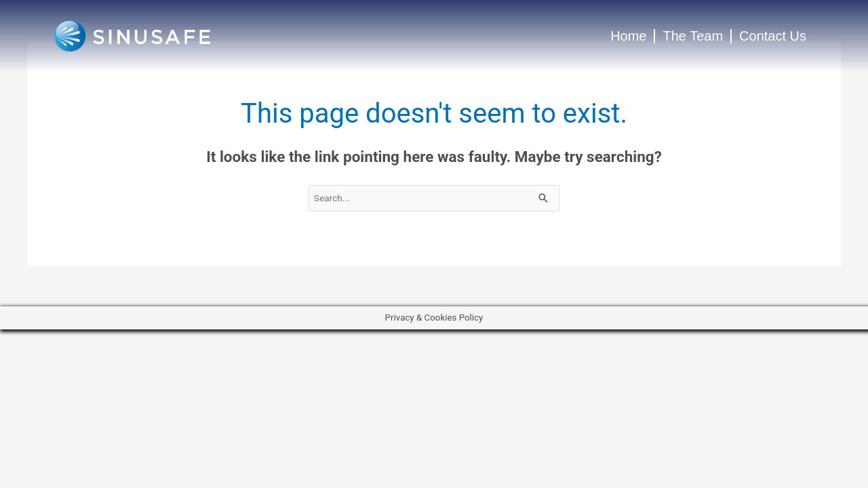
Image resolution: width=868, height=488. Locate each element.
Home (628, 36)
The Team (693, 36)
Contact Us (773, 36)
